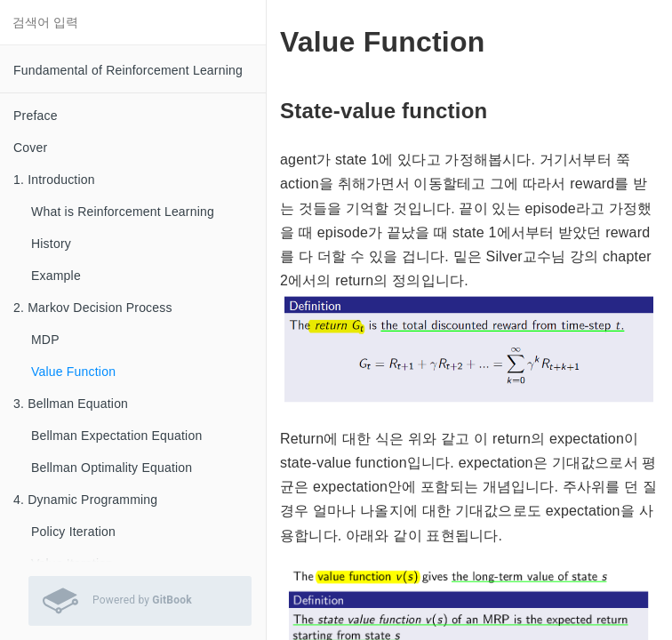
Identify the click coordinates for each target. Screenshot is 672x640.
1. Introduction (54, 180)
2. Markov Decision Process (93, 308)
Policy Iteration (73, 532)
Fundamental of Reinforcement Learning (128, 70)
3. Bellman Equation (71, 404)
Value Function (73, 372)
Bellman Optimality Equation (112, 468)
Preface (36, 116)
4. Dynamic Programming (85, 500)
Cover (30, 148)
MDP (45, 340)
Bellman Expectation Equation (116, 436)
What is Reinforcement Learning (123, 212)
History (51, 244)
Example (56, 276)
